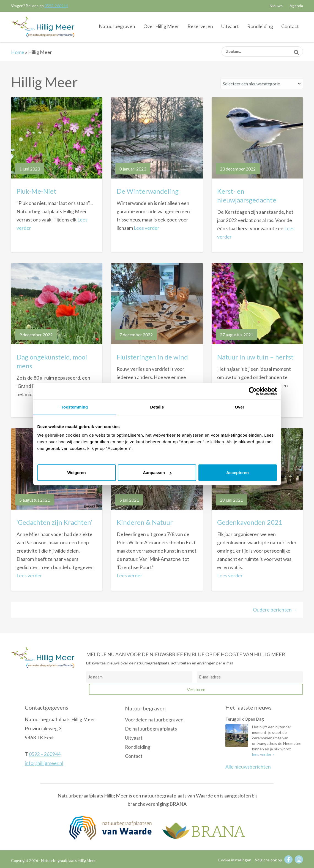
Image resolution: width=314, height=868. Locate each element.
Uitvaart (230, 26)
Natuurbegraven (117, 26)
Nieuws (276, 6)
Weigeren (76, 473)
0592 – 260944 (45, 754)
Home (18, 52)
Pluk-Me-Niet (36, 191)
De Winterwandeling (148, 191)
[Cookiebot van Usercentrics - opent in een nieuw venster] (253, 391)
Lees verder (147, 228)
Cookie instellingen (235, 860)
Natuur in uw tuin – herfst (255, 357)
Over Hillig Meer (161, 26)
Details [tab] (157, 407)
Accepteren (237, 473)
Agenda (296, 6)
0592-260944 (56, 6)
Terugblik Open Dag (245, 719)
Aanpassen (157, 473)
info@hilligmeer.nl (44, 763)
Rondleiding (260, 26)
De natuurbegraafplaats (151, 729)
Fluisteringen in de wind (152, 357)
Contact (290, 26)
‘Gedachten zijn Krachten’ (54, 522)
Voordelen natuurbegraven (154, 720)
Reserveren (200, 26)
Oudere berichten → (275, 610)
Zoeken (296, 50)
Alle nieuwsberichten (248, 767)
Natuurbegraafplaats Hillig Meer (43, 27)
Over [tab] (240, 407)
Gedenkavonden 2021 (250, 522)
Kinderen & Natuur (145, 522)
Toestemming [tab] (75, 407)
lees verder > (263, 754)
